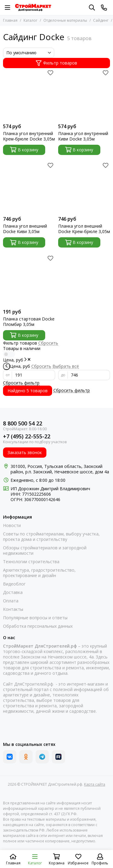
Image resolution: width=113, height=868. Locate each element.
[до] (89, 375)
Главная (10, 20)
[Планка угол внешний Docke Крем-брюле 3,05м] (84, 187)
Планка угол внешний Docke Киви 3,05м (25, 229)
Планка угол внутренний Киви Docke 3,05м (83, 136)
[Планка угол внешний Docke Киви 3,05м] (29, 187)
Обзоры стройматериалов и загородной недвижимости (45, 551)
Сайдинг (101, 20)
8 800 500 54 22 (23, 423)
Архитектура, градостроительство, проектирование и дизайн (39, 573)
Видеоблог (14, 584)
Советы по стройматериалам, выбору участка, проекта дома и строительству (51, 537)
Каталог (30, 20)
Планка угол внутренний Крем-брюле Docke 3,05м (29, 136)
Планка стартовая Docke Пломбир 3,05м (29, 322)
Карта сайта (95, 784)
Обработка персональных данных (38, 626)
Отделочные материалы (65, 20)
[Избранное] (51, 73)
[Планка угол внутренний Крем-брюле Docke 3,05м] (29, 94)
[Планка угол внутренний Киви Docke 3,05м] (84, 94)
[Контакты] (104, 8)
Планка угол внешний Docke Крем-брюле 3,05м (84, 229)
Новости (12, 526)
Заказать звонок (25, 452)
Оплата (11, 601)
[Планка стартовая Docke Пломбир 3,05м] (29, 280)
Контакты (13, 609)
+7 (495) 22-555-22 (27, 436)
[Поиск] (92, 8)
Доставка (13, 592)
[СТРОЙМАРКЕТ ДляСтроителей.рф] (33, 8)
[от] (34, 375)
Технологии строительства (31, 562)
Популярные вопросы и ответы (35, 618)
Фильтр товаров (56, 63)
